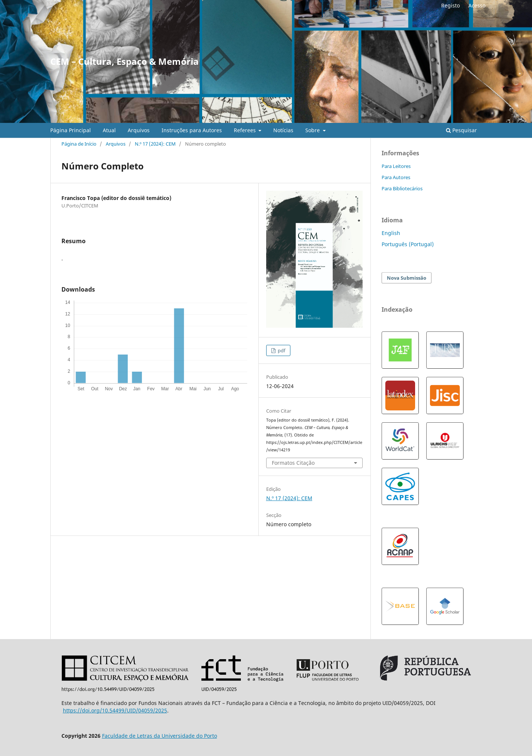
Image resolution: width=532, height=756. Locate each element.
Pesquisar (461, 130)
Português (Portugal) (408, 244)
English (391, 233)
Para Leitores (396, 166)
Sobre (313, 130)
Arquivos (139, 130)
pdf (281, 350)
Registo (450, 5)
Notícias (283, 130)
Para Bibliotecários (402, 188)
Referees (246, 130)
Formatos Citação (293, 463)
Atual (109, 130)
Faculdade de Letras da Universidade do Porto (160, 736)
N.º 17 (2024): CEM (155, 144)
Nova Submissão (407, 278)
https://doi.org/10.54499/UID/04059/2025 (115, 710)
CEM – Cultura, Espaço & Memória (125, 61)
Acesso (477, 5)
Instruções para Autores (192, 130)
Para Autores (396, 177)
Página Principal (71, 130)
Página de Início (79, 144)
